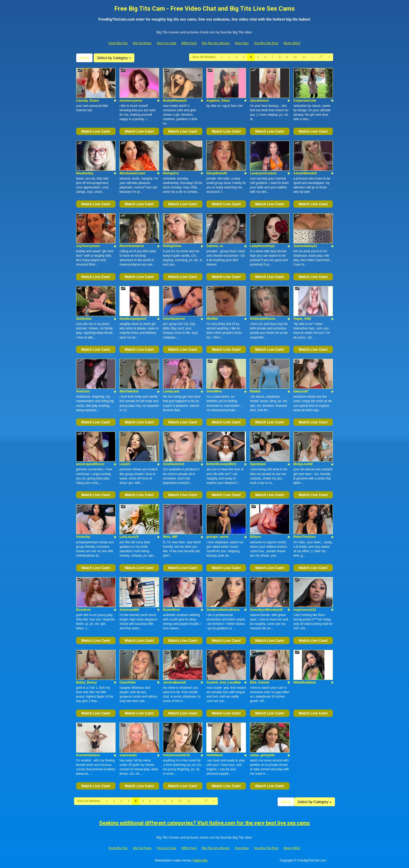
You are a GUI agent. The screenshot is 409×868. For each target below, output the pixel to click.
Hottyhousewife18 (176, 755)
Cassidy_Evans (88, 101)
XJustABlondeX (305, 173)
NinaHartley (85, 173)
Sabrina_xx (215, 246)
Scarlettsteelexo (88, 755)
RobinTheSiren (305, 537)
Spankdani (258, 464)
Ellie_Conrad (259, 682)
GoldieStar (84, 319)
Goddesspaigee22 (133, 319)
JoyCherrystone (88, 246)
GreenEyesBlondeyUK (266, 610)
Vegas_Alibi (302, 319)
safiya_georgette (262, 755)
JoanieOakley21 (305, 246)
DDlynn (255, 537)
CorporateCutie (305, 101)
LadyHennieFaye (262, 246)
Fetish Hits (200, 860)
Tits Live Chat (167, 43)
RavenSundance (132, 246)
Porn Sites (242, 43)
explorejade (128, 755)
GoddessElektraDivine (223, 610)
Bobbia (255, 391)
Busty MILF (292, 43)
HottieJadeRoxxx (263, 319)
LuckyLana (171, 391)
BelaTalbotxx (129, 391)
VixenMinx (214, 391)
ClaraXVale (128, 682)
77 (321, 57)
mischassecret (174, 319)
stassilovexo (259, 101)
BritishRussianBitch (221, 464)
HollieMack (215, 755)
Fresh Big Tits (118, 43)
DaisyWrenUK (217, 173)
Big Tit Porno (142, 43)
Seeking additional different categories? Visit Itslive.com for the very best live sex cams (204, 823)
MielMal (212, 319)
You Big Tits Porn (266, 43)
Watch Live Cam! (96, 131)
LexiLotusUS (129, 537)
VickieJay (83, 537)
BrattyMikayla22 (175, 101)
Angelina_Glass (218, 101)
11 (304, 57)
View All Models (204, 57)
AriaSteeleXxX (174, 464)
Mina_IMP (170, 537)
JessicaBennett (175, 682)
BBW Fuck (189, 43)
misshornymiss (131, 101)
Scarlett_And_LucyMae (224, 682)
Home (84, 58)
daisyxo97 (301, 391)
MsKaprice (171, 173)
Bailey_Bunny (86, 682)
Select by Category (114, 58)
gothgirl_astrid (217, 537)
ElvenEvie (84, 610)
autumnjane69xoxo (90, 464)
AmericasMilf (129, 610)
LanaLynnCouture (263, 173)
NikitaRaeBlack (305, 682)
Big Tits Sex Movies (216, 43)
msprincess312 (305, 610)
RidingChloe (172, 246)
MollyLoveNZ (303, 464)
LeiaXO (125, 464)
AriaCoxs (83, 391)
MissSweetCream (132, 173)
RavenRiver (172, 610)
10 (295, 57)
